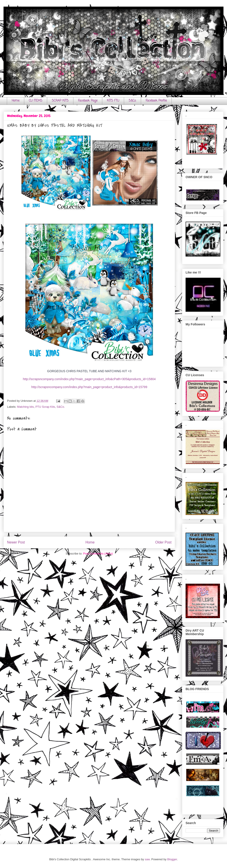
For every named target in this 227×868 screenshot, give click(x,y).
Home (16, 101)
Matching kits (26, 407)
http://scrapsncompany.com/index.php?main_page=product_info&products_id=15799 (89, 387)
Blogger (172, 859)
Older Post (163, 542)
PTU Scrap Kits (45, 407)
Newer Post (16, 542)
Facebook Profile (156, 101)
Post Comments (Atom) (98, 554)
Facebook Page (88, 101)
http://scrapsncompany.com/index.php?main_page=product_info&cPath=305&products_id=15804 (89, 379)
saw (147, 859)
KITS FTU (113, 101)
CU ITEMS (36, 101)
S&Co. (132, 101)
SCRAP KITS (60, 101)
